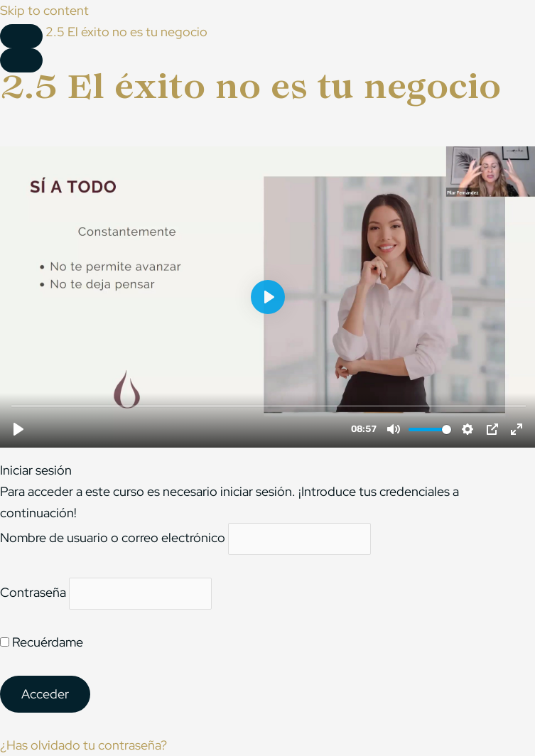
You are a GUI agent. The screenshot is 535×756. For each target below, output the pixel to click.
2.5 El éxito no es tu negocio (126, 32)
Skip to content (44, 10)
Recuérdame (42, 642)
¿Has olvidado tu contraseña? (83, 745)
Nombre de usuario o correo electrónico (113, 538)
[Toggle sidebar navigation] (21, 36)
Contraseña (33, 592)
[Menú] (21, 60)
